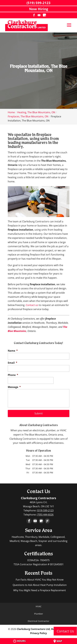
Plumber (39, 614)
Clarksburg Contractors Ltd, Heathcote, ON (43, 629)
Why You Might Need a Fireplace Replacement (40, 590)
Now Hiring (39, 9)
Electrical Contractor (38, 621)
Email (13, 363)
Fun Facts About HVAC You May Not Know (40, 580)
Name (13, 351)
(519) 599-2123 (38, 3)
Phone (13, 375)
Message (14, 387)
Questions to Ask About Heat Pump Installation (40, 585)
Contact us (32, 305)
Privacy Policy (38, 633)
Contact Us (65, 631)
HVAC (39, 606)
